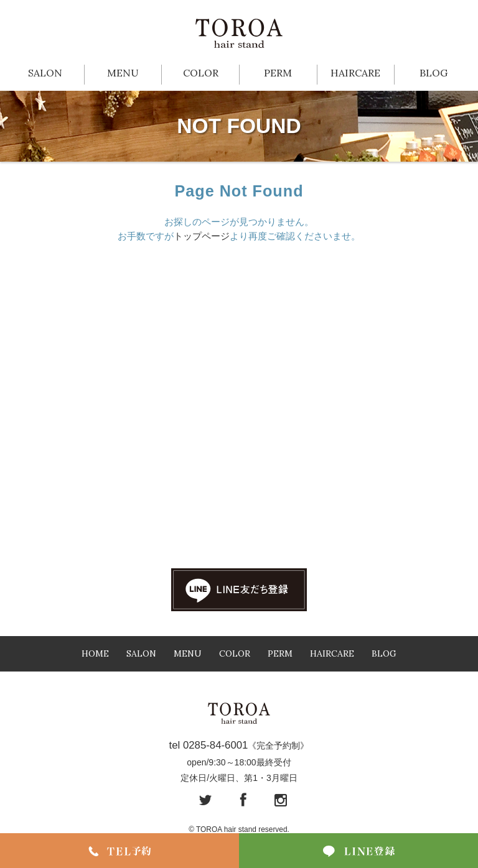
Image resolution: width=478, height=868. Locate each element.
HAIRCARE (355, 73)
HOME (95, 653)
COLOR (201, 73)
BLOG (433, 73)
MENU (123, 73)
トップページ (202, 236)
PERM (278, 73)
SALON (45, 73)
